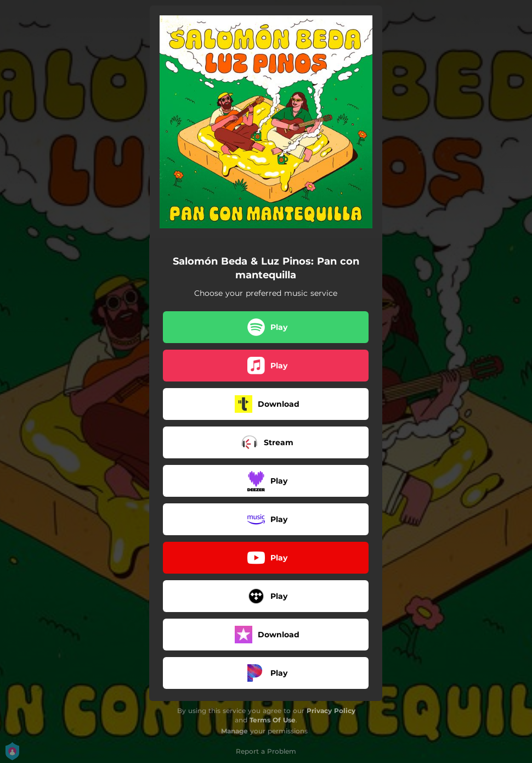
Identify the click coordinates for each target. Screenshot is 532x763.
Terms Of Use (273, 720)
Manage (234, 731)
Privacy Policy (331, 711)
